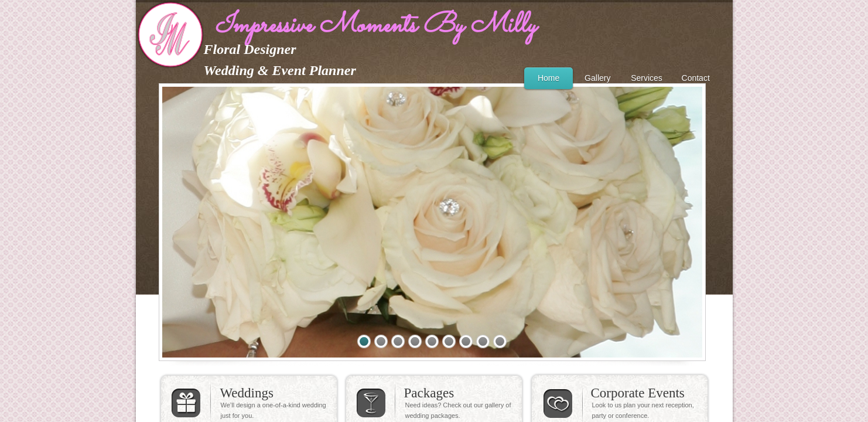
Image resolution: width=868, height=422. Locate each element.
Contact (696, 78)
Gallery (597, 78)
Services (647, 78)
